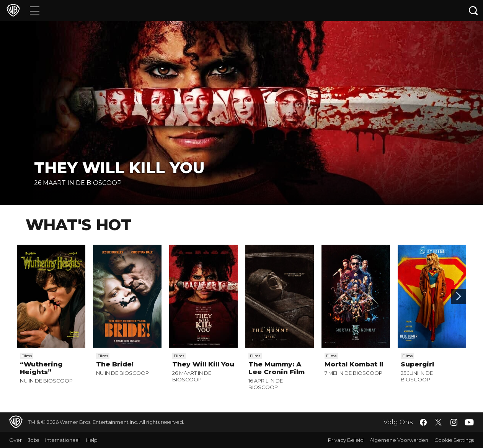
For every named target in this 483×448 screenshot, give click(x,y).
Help (92, 440)
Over (16, 440)
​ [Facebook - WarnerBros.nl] (423, 422)
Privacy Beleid (346, 440)
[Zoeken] (473, 11)
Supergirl (417, 364)
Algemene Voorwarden (399, 440)
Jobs (33, 440)
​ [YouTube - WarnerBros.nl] (469, 422)
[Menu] (35, 11)
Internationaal (62, 440)
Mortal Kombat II (354, 364)
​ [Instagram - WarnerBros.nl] (454, 422)
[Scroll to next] (459, 296)
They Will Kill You (119, 168)
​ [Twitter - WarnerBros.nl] (439, 422)
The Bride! (115, 364)
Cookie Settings (454, 440)
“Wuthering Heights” (41, 368)
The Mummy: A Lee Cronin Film (277, 368)
